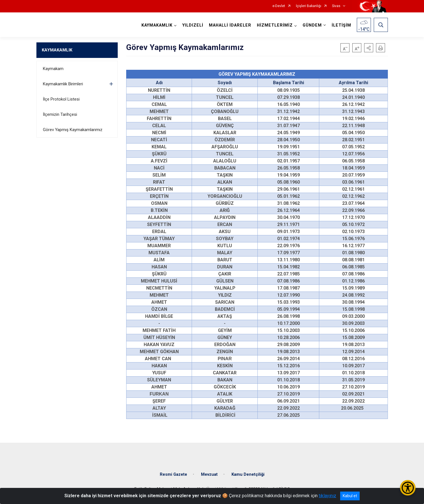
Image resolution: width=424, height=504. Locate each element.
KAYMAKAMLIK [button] (157, 25)
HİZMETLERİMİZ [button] (275, 25)
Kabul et (350, 496)
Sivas (336, 6)
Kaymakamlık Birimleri (63, 84)
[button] (369, 48)
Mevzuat (209, 474)
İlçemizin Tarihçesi (60, 114)
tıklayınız (327, 496)
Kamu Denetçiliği (248, 474)
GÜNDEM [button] (312, 25)
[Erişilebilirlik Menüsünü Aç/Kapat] (408, 488)
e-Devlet (279, 6)
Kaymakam (53, 69)
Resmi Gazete (173, 474)
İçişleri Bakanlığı (309, 6)
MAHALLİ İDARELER (230, 25)
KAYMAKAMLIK (57, 50)
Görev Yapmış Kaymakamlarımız (73, 130)
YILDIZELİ (193, 25)
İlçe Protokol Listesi (61, 99)
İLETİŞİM (341, 25)
